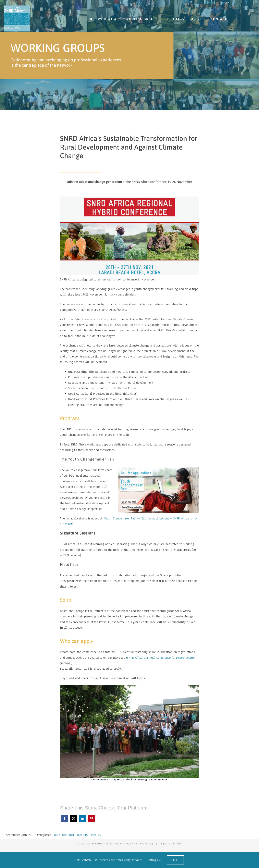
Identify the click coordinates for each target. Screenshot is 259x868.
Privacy (177, 844)
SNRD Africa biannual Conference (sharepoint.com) (160, 658)
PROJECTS (82, 835)
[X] (74, 818)
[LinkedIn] (83, 818)
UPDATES (95, 835)
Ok (175, 860)
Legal (163, 844)
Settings (154, 860)
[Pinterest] (91, 818)
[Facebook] (64, 818)
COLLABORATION (63, 835)
